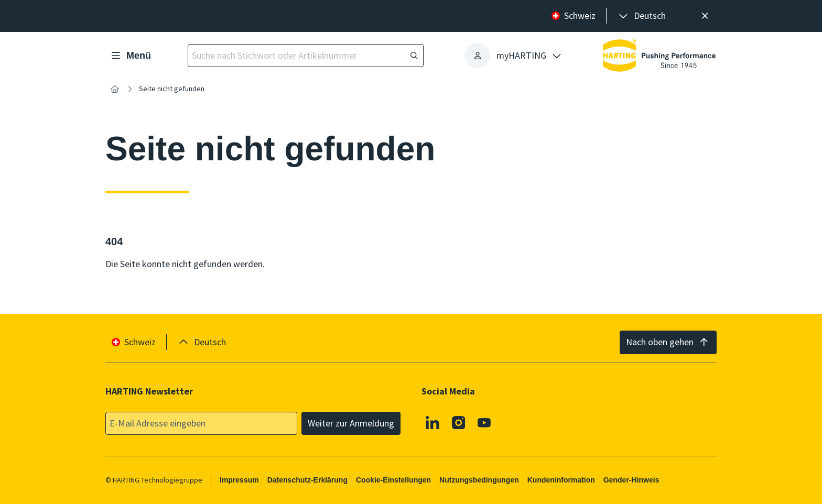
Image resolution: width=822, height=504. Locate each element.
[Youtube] (484, 422)
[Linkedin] (432, 422)
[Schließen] (705, 16)
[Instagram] (459, 422)
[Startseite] (115, 89)
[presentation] (641, 16)
